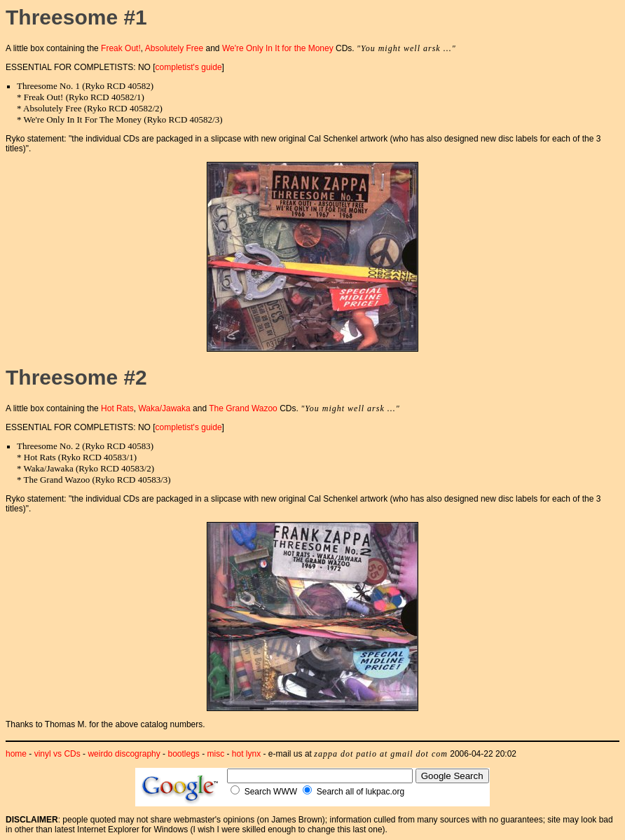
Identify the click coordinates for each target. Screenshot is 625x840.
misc (216, 754)
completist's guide (189, 67)
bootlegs (183, 754)
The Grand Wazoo (243, 408)
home (16, 754)
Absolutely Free (174, 48)
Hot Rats (117, 408)
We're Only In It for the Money (278, 48)
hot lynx (246, 754)
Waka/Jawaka (164, 408)
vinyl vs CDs (57, 754)
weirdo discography (124, 754)
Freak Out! (121, 48)
